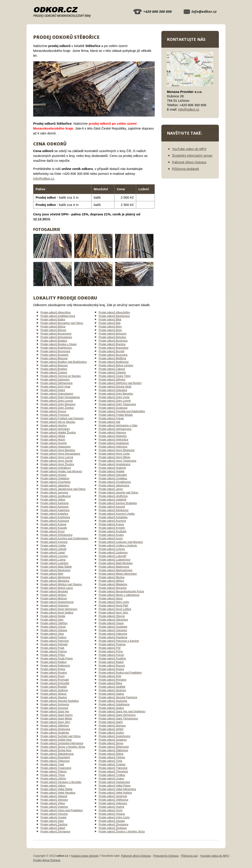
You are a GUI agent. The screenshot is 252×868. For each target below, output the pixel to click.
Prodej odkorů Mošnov (54, 599)
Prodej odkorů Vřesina (112, 814)
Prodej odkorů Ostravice (113, 630)
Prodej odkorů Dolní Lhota (114, 397)
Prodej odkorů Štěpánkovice (57, 754)
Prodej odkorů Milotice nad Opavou (61, 584)
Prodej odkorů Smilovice (55, 704)
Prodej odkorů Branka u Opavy (59, 344)
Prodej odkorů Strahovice (55, 729)
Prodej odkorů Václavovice (114, 782)
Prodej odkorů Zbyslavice (114, 825)
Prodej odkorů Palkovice (113, 634)
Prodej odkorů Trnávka (112, 764)
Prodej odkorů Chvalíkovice (115, 482)
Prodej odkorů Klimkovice (114, 510)
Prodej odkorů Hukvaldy (113, 475)
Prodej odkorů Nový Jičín (113, 613)
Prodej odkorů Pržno (111, 651)
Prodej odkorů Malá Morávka (115, 563)
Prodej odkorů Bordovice (113, 341)
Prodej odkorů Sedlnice (54, 690)
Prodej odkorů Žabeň (53, 828)
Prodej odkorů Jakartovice (114, 486)
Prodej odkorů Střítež (111, 729)
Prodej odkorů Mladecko (113, 584)
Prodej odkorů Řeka (110, 683)
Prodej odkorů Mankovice (55, 570)
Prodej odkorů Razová (112, 666)
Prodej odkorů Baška (53, 320)
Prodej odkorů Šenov (111, 743)
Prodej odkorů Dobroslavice (57, 394)
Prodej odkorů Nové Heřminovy (59, 609)
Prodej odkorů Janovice (54, 493)
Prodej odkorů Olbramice (113, 620)
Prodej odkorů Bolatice (54, 341)
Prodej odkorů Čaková (112, 369)
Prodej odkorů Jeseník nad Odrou (118, 493)
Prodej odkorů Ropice (111, 669)
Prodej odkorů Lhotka (53, 546)
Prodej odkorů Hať (109, 422)
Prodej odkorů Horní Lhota (114, 454)
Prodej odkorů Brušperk (54, 355)
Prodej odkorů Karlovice (54, 507)
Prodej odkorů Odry (52, 620)
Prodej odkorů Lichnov (112, 549)
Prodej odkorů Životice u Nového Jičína (122, 832)
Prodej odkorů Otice (52, 634)
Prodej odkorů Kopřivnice (55, 517)
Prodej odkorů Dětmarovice (56, 383)
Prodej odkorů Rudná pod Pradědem (120, 673)
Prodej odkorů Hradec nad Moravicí (61, 471)
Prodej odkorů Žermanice (55, 832)
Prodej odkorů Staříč (111, 722)
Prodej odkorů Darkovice (55, 380)
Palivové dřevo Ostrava (189, 162)
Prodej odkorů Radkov (54, 662)
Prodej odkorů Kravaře (54, 528)
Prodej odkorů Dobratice (113, 390)
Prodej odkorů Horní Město (114, 457)
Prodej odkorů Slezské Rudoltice (60, 701)
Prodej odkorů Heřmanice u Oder (118, 426)
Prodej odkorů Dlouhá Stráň (115, 387)
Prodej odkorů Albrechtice (56, 313)
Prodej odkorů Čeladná (112, 373)
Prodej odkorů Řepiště (54, 687)
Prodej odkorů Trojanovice (56, 768)
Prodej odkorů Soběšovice (114, 704)
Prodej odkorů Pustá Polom (57, 659)
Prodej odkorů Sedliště (112, 687)
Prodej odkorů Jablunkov (55, 486)
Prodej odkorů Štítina (111, 754)
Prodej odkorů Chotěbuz (113, 478)
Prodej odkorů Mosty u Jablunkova (119, 595)
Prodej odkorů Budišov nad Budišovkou (64, 362)
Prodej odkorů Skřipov (53, 694)
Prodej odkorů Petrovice (55, 641)
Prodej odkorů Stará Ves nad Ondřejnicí (122, 712)
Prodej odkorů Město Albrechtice (118, 574)
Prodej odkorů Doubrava (113, 408)
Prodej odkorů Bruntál (111, 351)
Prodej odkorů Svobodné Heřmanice (62, 743)
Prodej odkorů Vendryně (113, 796)
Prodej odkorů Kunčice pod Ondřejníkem (64, 538)
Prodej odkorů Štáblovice (113, 750)
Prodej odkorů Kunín (111, 538)
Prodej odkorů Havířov (54, 426)
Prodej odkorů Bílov (110, 327)
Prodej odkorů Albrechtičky (114, 313)
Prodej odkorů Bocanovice (56, 334)
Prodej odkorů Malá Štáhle (56, 567)
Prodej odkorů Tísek (52, 764)
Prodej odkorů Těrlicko (112, 757)
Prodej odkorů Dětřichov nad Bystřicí (120, 383)
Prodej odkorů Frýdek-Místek (116, 415)
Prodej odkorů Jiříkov (53, 500)
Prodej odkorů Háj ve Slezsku (58, 422)
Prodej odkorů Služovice (113, 701)
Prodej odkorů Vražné (111, 807)
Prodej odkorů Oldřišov (54, 623)
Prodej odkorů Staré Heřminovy (117, 715)
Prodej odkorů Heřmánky (55, 429)
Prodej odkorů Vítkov (53, 803)
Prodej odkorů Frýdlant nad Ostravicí (62, 418)
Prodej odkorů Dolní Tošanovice (117, 404)
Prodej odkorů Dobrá (53, 390)
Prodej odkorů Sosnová (54, 708)
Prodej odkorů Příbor (53, 655)
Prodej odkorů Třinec (53, 775)
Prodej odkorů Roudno (54, 673)
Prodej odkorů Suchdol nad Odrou (60, 736)
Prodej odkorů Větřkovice (113, 800)
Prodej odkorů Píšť (110, 648)
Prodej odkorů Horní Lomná (57, 457)
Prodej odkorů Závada (112, 821)
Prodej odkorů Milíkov (111, 581)
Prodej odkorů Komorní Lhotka (117, 514)
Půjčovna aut (189, 856)
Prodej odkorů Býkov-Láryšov (116, 365)
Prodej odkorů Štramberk (55, 757)
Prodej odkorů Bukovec (54, 365)
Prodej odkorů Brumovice (55, 351)
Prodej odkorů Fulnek (111, 418)
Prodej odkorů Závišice (54, 825)
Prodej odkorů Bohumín (113, 334)
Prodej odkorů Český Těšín (115, 376)
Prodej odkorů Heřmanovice (115, 429)
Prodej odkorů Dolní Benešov (116, 394)
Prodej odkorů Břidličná (112, 358)
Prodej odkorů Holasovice (56, 447)
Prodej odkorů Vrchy (111, 810)
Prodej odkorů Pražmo (54, 651)
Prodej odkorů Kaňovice (54, 503)
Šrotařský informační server (192, 155)
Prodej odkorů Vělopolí (54, 796)
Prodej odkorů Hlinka (53, 436)
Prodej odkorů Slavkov (54, 697)
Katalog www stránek (85, 856)
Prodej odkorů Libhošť (53, 549)
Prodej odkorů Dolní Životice (57, 408)
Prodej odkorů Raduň (111, 662)
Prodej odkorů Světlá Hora (56, 740)
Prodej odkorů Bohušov (112, 337)
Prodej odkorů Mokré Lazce (57, 588)
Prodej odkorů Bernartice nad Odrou (62, 323)
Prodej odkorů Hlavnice (112, 433)
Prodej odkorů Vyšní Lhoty (114, 817)
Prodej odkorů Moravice (113, 588)
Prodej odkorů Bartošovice (114, 316)
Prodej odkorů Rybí (110, 676)
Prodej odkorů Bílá (110, 323)
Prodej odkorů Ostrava (54, 630)
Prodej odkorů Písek (52, 648)
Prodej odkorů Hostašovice (114, 464)
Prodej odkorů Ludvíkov (54, 563)
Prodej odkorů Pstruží (111, 655)
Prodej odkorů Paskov (53, 637)
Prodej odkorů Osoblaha (113, 627)
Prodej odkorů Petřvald (54, 644)
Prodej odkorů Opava (111, 623)
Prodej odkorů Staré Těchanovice (118, 719)
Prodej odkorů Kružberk (113, 531)
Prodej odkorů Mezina (112, 577)
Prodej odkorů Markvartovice (115, 570)
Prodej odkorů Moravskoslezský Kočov (121, 591)
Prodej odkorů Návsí (111, 599)
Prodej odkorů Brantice (112, 344)
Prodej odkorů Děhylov (112, 380)
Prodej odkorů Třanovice (113, 768)
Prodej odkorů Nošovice (54, 606)
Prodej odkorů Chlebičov (55, 478)
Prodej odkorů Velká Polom (115, 786)
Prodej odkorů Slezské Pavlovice (118, 697)
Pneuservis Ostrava (166, 856)
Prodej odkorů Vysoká (53, 817)
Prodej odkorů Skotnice (112, 690)
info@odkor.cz (204, 11)
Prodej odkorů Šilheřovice (114, 747)
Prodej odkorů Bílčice (53, 327)
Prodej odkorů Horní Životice (57, 464)
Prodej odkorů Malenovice (114, 567)
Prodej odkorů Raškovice (55, 666)
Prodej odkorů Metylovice (55, 577)
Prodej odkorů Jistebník (112, 500)
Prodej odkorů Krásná (53, 524)
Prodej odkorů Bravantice (114, 348)
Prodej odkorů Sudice (111, 733)
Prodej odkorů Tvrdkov (112, 775)
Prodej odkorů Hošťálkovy (56, 468)
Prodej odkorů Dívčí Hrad (55, 387)
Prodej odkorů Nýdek (53, 616)
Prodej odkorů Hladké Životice (58, 433)
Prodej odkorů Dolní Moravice (58, 404)
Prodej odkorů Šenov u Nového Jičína (63, 747)
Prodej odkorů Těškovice (55, 761)
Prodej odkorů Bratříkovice (56, 348)
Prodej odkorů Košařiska (113, 517)
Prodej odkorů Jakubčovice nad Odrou (63, 489)
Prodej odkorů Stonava (112, 726)
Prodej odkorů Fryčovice (55, 415)
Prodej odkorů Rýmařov (113, 680)
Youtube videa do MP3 (214, 856)
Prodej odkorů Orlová (53, 627)
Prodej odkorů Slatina (111, 694)
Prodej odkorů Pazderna (113, 637)
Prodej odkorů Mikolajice (55, 581)
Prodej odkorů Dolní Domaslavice (60, 397)
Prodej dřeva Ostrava (47, 860)
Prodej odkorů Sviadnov (113, 740)
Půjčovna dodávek (186, 169)
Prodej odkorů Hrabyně (112, 468)
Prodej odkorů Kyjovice (54, 542)
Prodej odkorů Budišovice (114, 362)
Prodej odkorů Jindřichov (113, 496)
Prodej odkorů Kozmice (112, 521)
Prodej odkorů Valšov (53, 786)
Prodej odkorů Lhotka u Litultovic (118, 546)
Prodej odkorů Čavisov (54, 373)
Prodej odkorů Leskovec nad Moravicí (121, 542)
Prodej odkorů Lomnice (54, 556)
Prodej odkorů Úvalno (111, 779)
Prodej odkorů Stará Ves (55, 712)
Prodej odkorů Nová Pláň (113, 606)
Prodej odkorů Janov (111, 489)
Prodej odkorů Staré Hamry (56, 715)
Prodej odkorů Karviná (112, 507)
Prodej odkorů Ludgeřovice (114, 560)
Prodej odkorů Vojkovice (113, 803)
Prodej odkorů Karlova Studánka (118, 503)
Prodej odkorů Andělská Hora (58, 316)
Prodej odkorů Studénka (55, 733)
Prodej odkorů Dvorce (53, 411)
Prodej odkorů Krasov (111, 524)
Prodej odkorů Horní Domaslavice (60, 454)
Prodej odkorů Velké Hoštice (115, 793)
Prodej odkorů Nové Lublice (115, 609)
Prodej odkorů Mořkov (53, 595)
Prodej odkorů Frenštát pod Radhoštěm (122, 411)
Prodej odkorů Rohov (53, 669)
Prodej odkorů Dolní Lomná (57, 401)
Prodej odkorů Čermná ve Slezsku (61, 376)
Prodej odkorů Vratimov (54, 807)
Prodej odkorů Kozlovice (55, 521)
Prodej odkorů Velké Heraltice (58, 793)
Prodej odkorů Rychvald (54, 680)
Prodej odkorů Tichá (110, 761)
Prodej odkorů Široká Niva (56, 750)
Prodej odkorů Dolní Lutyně (115, 401)
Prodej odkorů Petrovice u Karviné (119, 641)
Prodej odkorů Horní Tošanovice (117, 461)
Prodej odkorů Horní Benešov (58, 450)
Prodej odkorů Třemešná (113, 772)
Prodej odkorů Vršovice (54, 814)
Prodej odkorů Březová (54, 358)
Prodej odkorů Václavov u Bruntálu (61, 782)
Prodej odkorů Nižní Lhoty (114, 602)
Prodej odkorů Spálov (111, 708)
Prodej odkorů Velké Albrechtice (117, 789)
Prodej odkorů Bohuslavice (56, 337)
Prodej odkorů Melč (52, 574)
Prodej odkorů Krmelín (112, 528)
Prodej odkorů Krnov (52, 531)
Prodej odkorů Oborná (112, 616)
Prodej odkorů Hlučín (53, 440)
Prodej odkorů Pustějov (112, 659)
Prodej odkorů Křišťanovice (56, 535)
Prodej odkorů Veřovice (54, 800)
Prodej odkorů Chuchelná (55, 482)
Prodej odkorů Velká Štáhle (56, 789)
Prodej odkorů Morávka (54, 591)
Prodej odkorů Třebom (54, 772)
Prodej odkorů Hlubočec (113, 436)
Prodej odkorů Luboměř (112, 556)
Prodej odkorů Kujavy (111, 535)
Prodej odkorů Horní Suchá (56, 461)
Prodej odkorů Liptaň (53, 553)
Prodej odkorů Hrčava (53, 475)
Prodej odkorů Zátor (52, 821)
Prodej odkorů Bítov (110, 330)
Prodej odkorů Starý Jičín (55, 722)
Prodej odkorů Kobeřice (54, 514)
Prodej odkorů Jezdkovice (56, 496)
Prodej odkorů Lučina (53, 560)
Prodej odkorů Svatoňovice (114, 736)
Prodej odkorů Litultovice (113, 553)
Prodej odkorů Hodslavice (114, 443)
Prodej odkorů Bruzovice (113, 355)
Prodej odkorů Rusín (52, 676)
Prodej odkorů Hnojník (54, 443)
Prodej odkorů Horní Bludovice (117, 450)
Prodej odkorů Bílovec (53, 330)
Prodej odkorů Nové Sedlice (57, 613)
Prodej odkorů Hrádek (112, 471)
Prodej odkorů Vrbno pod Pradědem (62, 810)
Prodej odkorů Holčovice (113, 447)
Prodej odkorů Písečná (112, 644)
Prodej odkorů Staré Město (56, 719)
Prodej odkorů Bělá (110, 320)
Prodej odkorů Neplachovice (57, 602)
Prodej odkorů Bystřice (54, 369)
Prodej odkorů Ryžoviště (55, 683)
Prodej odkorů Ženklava (113, 828)
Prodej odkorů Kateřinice (55, 510)
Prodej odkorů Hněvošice (113, 440)
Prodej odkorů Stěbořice (55, 726)
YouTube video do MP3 (189, 149)
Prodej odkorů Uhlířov (53, 779)
